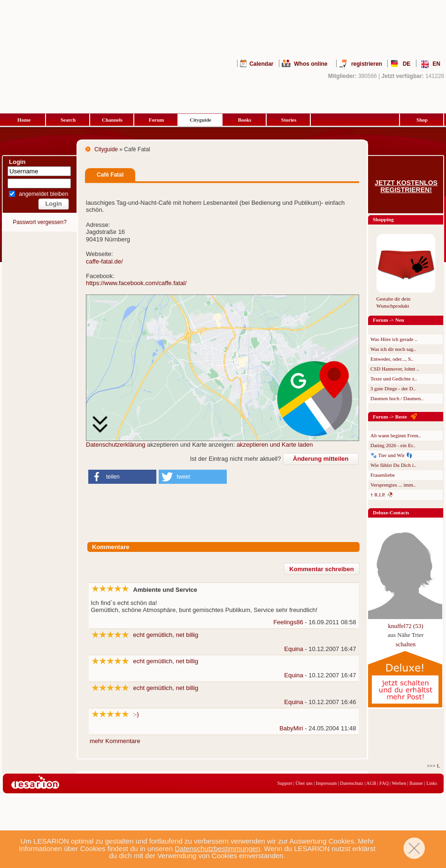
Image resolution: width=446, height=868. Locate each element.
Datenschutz (351, 783)
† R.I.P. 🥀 (382, 495)
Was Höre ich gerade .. (394, 339)
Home (24, 120)
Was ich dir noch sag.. (393, 349)
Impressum (326, 783)
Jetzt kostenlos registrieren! (406, 186)
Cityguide (200, 120)
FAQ (384, 783)
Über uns (304, 783)
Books (245, 120)
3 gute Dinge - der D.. (393, 388)
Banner (416, 783)
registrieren (367, 64)
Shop (422, 120)
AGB (371, 783)
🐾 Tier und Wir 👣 (392, 455)
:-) (136, 714)
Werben (399, 783)
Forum (156, 120)
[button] (122, 477)
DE (407, 64)
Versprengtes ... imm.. (393, 485)
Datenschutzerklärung (115, 445)
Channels (112, 120)
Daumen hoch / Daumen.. (397, 398)
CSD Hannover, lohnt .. (395, 369)
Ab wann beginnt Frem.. (396, 435)
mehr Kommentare (115, 741)
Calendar (261, 64)
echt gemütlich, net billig (166, 635)
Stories (289, 120)
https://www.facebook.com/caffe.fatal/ (136, 283)
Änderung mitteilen (321, 459)
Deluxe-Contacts (391, 512)
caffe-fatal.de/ (104, 261)
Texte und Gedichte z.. (394, 379)
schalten (406, 644)
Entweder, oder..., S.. (392, 359)
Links (432, 783)
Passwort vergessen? (40, 222)
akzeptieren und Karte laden (275, 445)
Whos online (311, 64)
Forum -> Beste (390, 417)
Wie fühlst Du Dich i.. (393, 465)
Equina (293, 649)
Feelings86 (288, 622)
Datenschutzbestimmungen (217, 849)
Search (68, 120)
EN (436, 64)
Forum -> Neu (388, 320)
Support (285, 783)
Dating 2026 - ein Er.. (393, 445)
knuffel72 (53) (405, 626)
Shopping (383, 219)
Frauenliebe (383, 475)
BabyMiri (291, 728)
